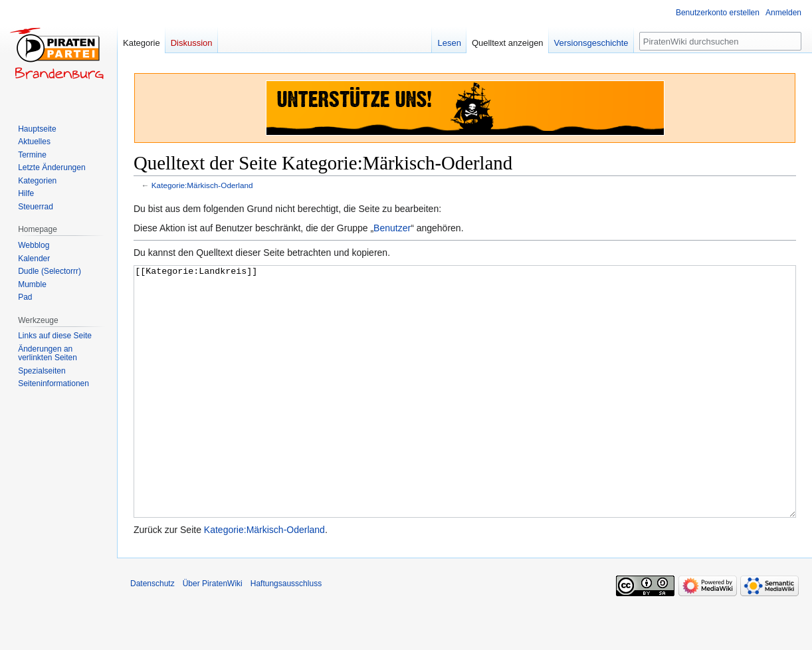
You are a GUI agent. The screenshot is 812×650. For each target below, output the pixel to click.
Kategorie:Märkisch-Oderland (202, 185)
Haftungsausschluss (286, 633)
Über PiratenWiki (213, 633)
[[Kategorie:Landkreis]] (465, 416)
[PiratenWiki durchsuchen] (720, 41)
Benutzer (392, 228)
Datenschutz (152, 633)
